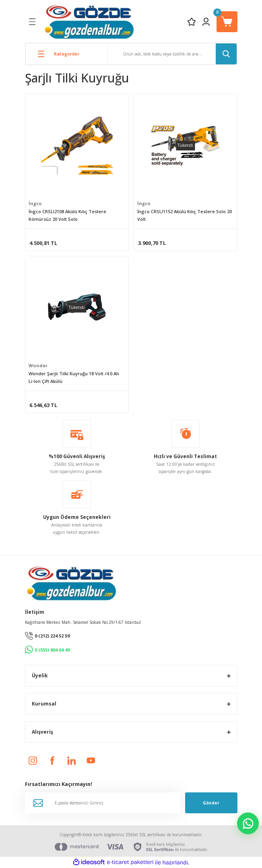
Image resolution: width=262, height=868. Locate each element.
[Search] (172, 54)
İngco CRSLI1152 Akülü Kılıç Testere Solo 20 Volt (185, 215)
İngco (35, 203)
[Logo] (89, 22)
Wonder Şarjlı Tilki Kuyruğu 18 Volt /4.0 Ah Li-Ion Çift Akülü (74, 377)
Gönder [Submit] (211, 803)
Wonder (38, 365)
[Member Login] (206, 22)
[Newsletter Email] (103, 803)
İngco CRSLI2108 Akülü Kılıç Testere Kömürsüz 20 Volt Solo (67, 215)
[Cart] (227, 22)
